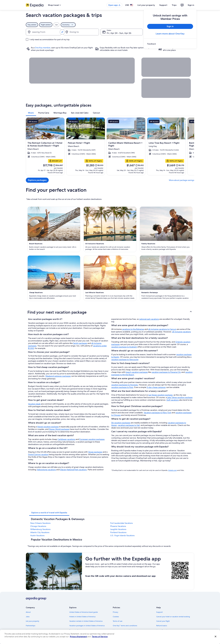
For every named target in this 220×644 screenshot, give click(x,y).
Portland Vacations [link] (118, 532)
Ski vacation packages (121, 423)
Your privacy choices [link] (121, 639)
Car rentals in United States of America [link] (84, 635)
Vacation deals (34, 404)
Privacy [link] (115, 612)
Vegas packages (95, 452)
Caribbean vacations (66, 439)
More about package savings (182, 180)
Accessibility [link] (118, 635)
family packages (80, 343)
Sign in (191, 5)
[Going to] (81, 32)
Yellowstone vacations (46, 470)
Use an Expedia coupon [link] (165, 630)
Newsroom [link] (30, 630)
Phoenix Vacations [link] (118, 526)
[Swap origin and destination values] (62, 32)
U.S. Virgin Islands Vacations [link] (122, 535)
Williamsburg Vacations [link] (40, 529)
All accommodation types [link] (79, 639)
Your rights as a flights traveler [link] (168, 639)
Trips (174, 5)
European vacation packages (92, 439)
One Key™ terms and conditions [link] (125, 626)
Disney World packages (59, 429)
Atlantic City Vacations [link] (40, 532)
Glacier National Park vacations (73, 470)
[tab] (31, 113)
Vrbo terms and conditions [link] (123, 630)
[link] (170, 44)
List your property (146, 5)
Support (163, 5)
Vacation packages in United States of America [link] (87, 626)
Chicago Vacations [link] (38, 526)
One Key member (43, 48)
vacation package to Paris (122, 387)
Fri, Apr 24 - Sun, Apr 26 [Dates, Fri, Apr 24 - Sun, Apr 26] (119, 33)
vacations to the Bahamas (133, 329)
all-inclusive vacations (181, 332)
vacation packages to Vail (129, 425)
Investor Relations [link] (32, 635)
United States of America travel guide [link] (84, 612)
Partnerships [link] (31, 626)
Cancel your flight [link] (163, 621)
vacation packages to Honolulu (125, 385)
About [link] (28, 612)
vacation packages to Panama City (166, 372)
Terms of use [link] (118, 621)
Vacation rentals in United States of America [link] (86, 621)
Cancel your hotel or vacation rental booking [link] (173, 617)
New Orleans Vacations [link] (40, 523)
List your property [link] (32, 621)
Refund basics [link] (162, 626)
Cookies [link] (116, 617)
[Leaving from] (43, 32)
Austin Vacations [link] (37, 535)
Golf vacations (173, 400)
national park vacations (149, 319)
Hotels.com (172, 470)
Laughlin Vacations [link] (118, 529)
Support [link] (159, 612)
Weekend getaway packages (58, 376)
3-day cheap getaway (156, 387)
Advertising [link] (30, 639)
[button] (110, 312)
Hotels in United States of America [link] (82, 617)
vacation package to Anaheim (124, 347)
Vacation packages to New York (157, 413)
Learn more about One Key (170, 34)
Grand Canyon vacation (38, 454)
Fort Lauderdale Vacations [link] (122, 523)
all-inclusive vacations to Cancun (162, 329)
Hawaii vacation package (48, 427)
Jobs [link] (28, 617)
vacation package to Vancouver (125, 359)
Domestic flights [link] (75, 630)
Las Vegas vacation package (161, 395)
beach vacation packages (137, 372)
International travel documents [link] (168, 635)
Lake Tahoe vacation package (180, 397)
